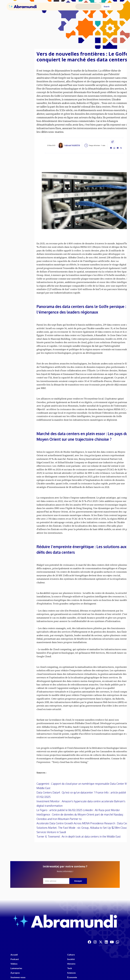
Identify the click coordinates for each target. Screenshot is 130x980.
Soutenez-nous (18, 977)
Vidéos (14, 964)
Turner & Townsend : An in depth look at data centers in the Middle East (79, 836)
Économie (72, 977)
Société (71, 959)
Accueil (14, 955)
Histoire (71, 964)
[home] (23, 6)
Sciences (71, 973)
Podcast (15, 959)
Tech (70, 968)
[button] (117, 7)
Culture (71, 955)
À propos (15, 973)
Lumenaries (16, 968)
